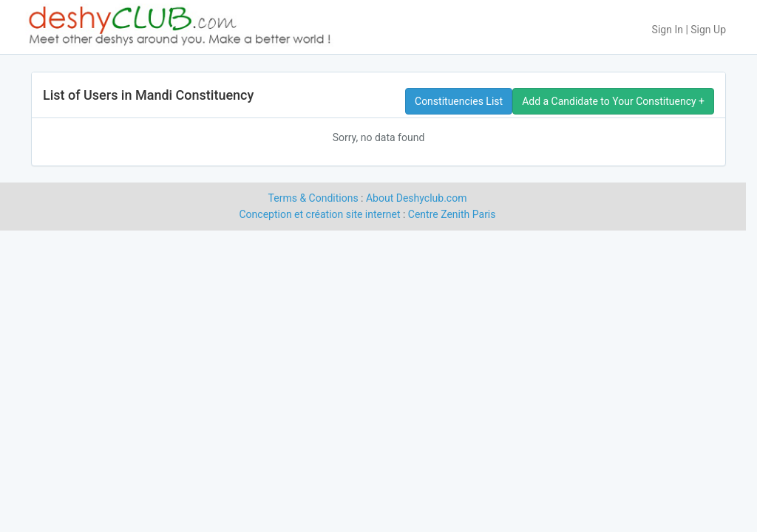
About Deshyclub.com (416, 198)
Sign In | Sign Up (689, 30)
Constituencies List (459, 101)
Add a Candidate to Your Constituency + (613, 101)
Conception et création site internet (320, 214)
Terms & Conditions (313, 198)
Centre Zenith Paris (452, 214)
